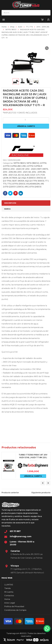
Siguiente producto (41, 493)
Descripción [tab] (10, 203)
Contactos (9, 596)
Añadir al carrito (26, 126)
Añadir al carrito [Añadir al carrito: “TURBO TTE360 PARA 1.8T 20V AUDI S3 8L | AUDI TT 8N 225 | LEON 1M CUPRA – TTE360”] (33, 476)
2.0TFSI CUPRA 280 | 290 (14, 166)
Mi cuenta (9, 592)
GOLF (33, 175)
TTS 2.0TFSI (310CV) (16, 184)
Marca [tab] (7, 209)
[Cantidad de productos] (26, 120)
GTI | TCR (40, 175)
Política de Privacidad (14, 606)
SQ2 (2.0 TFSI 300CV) (35, 181)
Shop (12, 27)
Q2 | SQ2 (22, 178)
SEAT (15, 181)
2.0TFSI (43, 163)
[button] (47, 48)
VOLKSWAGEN (33, 184)
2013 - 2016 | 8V (10, 172)
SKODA (21, 181)
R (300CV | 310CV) (35, 178)
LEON (6, 178)
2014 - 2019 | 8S (43, 27)
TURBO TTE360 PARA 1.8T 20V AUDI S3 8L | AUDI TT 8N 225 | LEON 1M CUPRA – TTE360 (33, 458)
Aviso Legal (10, 603)
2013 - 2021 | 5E (24, 172)
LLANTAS (9, 585)
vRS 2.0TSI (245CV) (33, 187)
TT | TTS (29, 27)
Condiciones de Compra (15, 610)
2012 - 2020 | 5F (18, 169)
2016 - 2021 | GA (10, 175)
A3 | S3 (21, 175)
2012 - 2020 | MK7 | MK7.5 (37, 169)
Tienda (7, 588)
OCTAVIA (13, 178)
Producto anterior (10, 493)
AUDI (20, 27)
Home (4, 27)
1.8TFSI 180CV (11, 30)
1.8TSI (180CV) (33, 163)
